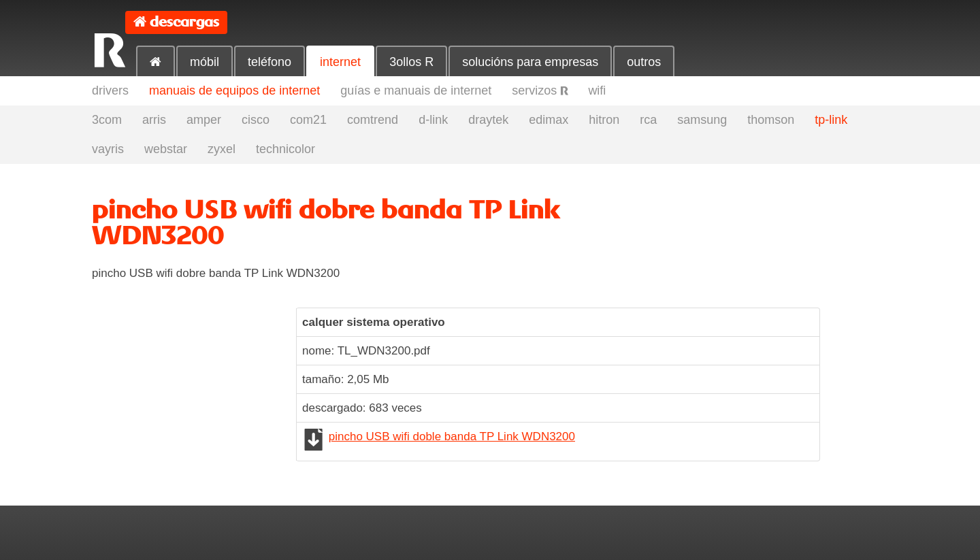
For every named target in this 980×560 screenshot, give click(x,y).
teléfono (269, 62)
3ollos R (411, 62)
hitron (604, 120)
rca (648, 120)
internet (340, 62)
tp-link (831, 120)
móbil (205, 62)
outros (644, 62)
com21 (308, 120)
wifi (597, 90)
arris (154, 120)
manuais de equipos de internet (234, 90)
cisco (256, 120)
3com (107, 120)
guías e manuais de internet (416, 90)
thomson (771, 120)
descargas (184, 22)
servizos (540, 90)
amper (204, 120)
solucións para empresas (530, 62)
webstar (166, 149)
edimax (549, 120)
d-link (433, 120)
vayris (108, 149)
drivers (110, 90)
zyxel (222, 149)
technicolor (285, 149)
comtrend (373, 120)
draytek (488, 120)
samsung (702, 120)
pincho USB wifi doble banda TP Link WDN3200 (452, 437)
